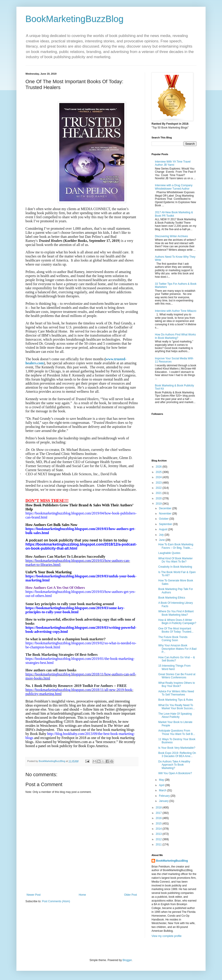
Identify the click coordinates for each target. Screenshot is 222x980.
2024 (159, 477)
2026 (159, 467)
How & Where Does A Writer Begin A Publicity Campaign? (177, 622)
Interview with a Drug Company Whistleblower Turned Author (174, 187)
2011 (159, 845)
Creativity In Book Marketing (175, 567)
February (165, 796)
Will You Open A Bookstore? (175, 773)
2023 (159, 483)
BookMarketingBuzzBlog (75, 19)
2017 (159, 813)
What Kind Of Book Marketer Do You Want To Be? (176, 560)
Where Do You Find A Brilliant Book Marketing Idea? (176, 613)
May (162, 780)
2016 (159, 818)
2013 (159, 834)
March (163, 790)
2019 (159, 504)
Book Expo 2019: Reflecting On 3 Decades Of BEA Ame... (177, 755)
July (162, 535)
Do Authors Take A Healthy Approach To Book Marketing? (174, 765)
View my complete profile (166, 936)
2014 (159, 829)
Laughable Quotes (169, 553)
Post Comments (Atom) (56, 901)
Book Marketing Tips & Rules (176, 700)
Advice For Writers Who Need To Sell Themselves (176, 693)
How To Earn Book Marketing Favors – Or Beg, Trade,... (176, 546)
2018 (159, 808)
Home (82, 895)
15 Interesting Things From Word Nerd (174, 667)
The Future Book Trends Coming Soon (173, 639)
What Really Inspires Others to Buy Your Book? (177, 684)
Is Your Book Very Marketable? (177, 748)
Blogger (127, 960)
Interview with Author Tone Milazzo (176, 311)
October (164, 519)
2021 (159, 493)
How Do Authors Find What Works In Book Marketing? (175, 336)
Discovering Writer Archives (171, 236)
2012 (159, 839)
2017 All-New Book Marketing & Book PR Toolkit (174, 214)
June (162, 540)
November (166, 514)
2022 (159, 488)
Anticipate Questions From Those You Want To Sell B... (177, 732)
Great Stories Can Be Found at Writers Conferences (177, 676)
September (166, 524)
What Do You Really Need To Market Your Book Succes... (177, 707)
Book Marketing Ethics (172, 598)
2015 (159, 824)
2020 (159, 498)
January (164, 801)
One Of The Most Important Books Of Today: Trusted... (176, 630)
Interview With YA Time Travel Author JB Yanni (173, 163)
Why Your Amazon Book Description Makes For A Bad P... (177, 649)
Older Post (130, 895)
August (164, 529)
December (166, 508)
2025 (159, 472)
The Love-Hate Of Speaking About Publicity (175, 715)
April (162, 785)
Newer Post (34, 895)
